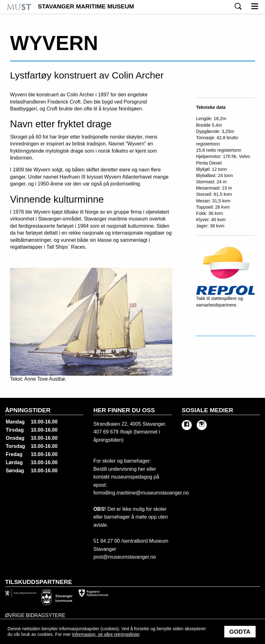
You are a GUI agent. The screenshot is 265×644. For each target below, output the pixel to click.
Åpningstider (28, 410)
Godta (240, 632)
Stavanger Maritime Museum (86, 7)
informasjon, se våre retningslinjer (106, 634)
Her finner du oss (124, 410)
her (141, 469)
